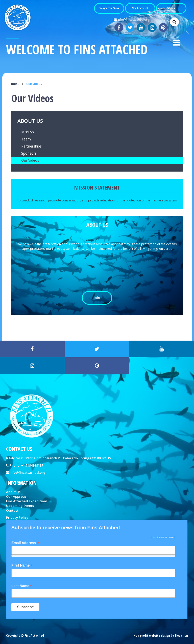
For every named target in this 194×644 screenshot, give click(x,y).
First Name (22, 565)
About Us (30, 121)
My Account (140, 8)
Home (15, 84)
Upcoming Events (20, 506)
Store (171, 8)
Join (97, 298)
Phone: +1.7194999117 (26, 465)
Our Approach (17, 496)
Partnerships (31, 146)
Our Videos (30, 160)
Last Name (22, 586)
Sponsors (29, 153)
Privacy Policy (17, 517)
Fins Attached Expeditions (27, 501)
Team (26, 139)
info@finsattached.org (131, 20)
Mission (28, 132)
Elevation (181, 635)
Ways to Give (109, 8)
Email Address (25, 543)
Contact (12, 510)
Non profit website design (152, 635)
